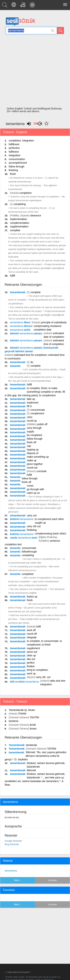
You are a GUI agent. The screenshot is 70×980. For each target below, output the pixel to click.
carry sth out (34, 526)
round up (32, 421)
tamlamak (31, 745)
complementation (20, 223)
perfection (14, 148)
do (32, 362)
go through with (35, 489)
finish (13, 174)
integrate (32, 637)
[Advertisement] (34, 72)
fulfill (13, 276)
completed (28, 574)
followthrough (29, 552)
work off (31, 630)
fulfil (38, 627)
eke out (31, 659)
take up (31, 399)
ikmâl (33, 725)
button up (32, 597)
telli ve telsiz (24, 682)
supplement (33, 648)
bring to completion (37, 670)
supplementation (19, 226)
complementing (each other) (50, 534)
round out (32, 468)
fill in (29, 406)
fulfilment (14, 152)
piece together (35, 464)
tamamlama (11, 871)
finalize (31, 666)
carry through (34, 428)
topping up (33, 450)
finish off (31, 442)
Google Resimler (13, 841)
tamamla (15, 366)
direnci (21, 326)
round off (32, 634)
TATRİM (52, 749)
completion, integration (21, 141)
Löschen (52, 880)
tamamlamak (18, 292)
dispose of (32, 453)
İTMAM (22, 714)
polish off (42, 424)
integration (14, 155)
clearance (36, 215)
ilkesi (20, 322)
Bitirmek (31, 770)
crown (30, 486)
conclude (41, 471)
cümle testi (24, 538)
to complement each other (49, 519)
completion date (43, 330)
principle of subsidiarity (54, 322)
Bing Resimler (12, 844)
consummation (17, 159)
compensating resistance (48, 326)
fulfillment (14, 144)
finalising (32, 530)
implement (33, 403)
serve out (32, 652)
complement (37, 413)
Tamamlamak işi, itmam (22, 710)
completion (26, 193)
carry (30, 417)
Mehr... (18, 880)
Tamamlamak (17, 745)
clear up (31, 655)
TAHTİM (34, 717)
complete (15, 230)
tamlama (13, 721)
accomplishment (18, 163)
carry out (32, 515)
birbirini (22, 519)
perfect (31, 663)
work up (31, 674)
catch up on (33, 493)
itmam (33, 729)
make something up (38, 457)
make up (32, 460)
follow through (16, 167)
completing (20, 204)
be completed (34, 435)
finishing (13, 170)
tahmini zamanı (26, 333)
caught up (40, 523)
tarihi (20, 330)
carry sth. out (43, 677)
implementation (19, 219)
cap (29, 446)
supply (30, 431)
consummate (38, 410)
